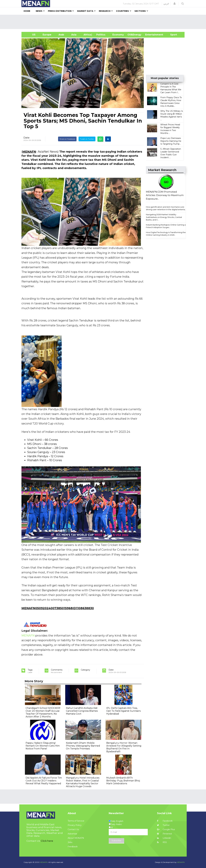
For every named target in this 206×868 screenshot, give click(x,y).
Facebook (165, 821)
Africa (87, 35)
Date (26, 138)
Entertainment (150, 35)
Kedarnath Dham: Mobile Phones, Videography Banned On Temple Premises (83, 746)
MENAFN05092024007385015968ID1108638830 (58, 608)
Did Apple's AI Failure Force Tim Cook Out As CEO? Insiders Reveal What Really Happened (44, 781)
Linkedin (164, 838)
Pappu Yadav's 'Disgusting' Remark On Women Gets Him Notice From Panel (43, 746)
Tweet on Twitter (87, 139)
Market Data (85, 11)
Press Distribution (60, 11)
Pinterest (165, 834)
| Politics (100, 35)
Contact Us (73, 829)
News (39, 11)
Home (27, 11)
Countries (122, 11)
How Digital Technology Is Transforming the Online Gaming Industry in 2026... (166, 234)
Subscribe (116, 841)
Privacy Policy (75, 825)
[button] (175, 4)
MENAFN (29, 152)
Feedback (73, 847)
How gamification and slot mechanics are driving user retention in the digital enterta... (166, 208)
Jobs (70, 842)
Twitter (163, 825)
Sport (172, 35)
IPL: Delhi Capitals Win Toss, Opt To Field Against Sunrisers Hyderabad (123, 711)
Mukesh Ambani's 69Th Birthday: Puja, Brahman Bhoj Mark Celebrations (123, 781)
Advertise (72, 834)
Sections (140, 11)
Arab (61, 35)
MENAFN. (44, 862)
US (30, 35)
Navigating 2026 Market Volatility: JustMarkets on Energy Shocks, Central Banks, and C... (164, 217)
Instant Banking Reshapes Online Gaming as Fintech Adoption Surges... (166, 226)
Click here (47, 841)
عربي (166, 4)
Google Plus (166, 829)
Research (105, 11)
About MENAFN (76, 838)
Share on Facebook (67, 139)
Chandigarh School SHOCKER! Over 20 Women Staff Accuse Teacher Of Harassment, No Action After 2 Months (43, 712)
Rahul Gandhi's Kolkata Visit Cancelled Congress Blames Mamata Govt (82, 711)
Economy (118, 35)
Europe (47, 35)
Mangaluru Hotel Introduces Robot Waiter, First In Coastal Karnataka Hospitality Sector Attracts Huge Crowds (83, 782)
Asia (74, 35)
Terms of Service (76, 821)
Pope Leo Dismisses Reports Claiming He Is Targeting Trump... (171, 141)
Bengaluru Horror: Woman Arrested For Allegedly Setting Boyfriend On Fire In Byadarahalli (124, 747)
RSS (162, 842)
